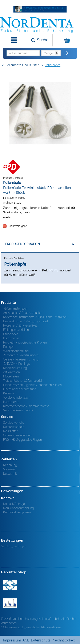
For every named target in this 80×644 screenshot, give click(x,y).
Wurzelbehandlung (16, 351)
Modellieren (11, 376)
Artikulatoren (11, 372)
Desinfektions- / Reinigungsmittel (25, 321)
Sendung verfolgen (14, 546)
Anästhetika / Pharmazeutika (22, 313)
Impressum (12, 640)
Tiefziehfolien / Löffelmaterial (23, 381)
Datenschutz (41, 640)
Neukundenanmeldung (18, 508)
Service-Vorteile (14, 423)
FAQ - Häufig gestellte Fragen (23, 440)
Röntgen (9, 347)
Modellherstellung (15, 368)
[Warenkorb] (66, 40)
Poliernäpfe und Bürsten (22, 65)
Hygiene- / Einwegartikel (20, 325)
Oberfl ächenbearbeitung (20, 389)
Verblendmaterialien (16, 398)
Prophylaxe (11, 334)
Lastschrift (10, 474)
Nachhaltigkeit (64, 640)
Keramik (9, 393)
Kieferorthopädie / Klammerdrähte (26, 406)
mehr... (8, 217)
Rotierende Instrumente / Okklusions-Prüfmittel (35, 317)
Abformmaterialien (15, 309)
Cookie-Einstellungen (17, 435)
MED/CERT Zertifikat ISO (10, 585)
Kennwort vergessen (17, 512)
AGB (26, 640)
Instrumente (11, 338)
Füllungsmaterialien (16, 330)
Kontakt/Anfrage (14, 504)
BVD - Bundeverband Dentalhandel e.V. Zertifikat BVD (10, 603)
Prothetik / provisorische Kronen (25, 342)
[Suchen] (40, 40)
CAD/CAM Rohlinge (17, 364)
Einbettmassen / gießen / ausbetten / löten (32, 385)
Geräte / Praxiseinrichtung (21, 359)
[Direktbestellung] (67, 53)
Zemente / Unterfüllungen (21, 355)
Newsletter (10, 431)
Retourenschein (14, 427)
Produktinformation (23, 244)
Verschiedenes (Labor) (18, 410)
